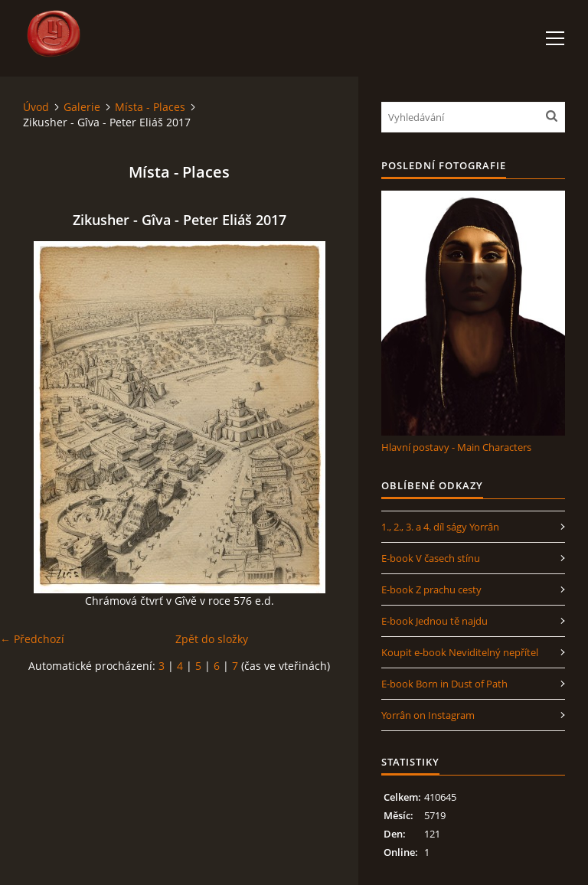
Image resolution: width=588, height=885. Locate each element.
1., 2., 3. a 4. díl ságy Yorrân (440, 527)
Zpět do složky (212, 639)
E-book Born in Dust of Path (444, 684)
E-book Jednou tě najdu (434, 621)
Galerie (82, 107)
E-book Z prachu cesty (431, 589)
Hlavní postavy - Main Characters (456, 447)
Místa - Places (150, 107)
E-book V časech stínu (431, 558)
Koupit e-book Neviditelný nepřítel (460, 652)
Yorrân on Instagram (428, 715)
